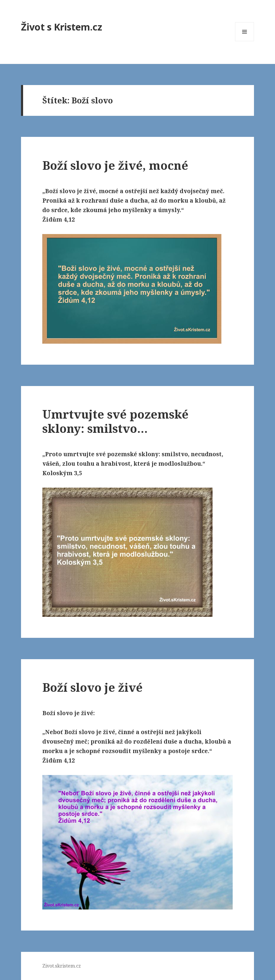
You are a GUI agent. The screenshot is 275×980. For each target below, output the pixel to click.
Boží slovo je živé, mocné (115, 165)
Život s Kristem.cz (62, 27)
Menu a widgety (245, 41)
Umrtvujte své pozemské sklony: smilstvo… (115, 421)
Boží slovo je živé (93, 687)
